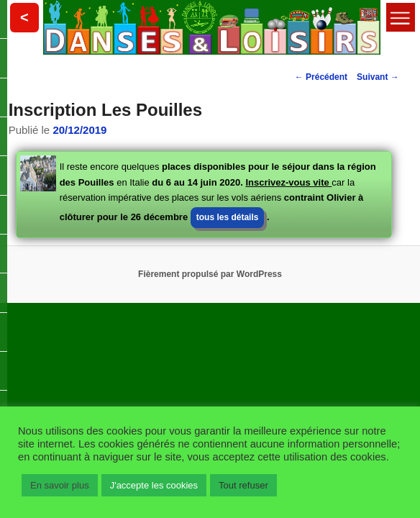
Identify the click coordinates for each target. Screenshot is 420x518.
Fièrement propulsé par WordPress (210, 274)
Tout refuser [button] (243, 485)
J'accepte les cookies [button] (154, 485)
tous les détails (228, 217)
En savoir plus (60, 485)
